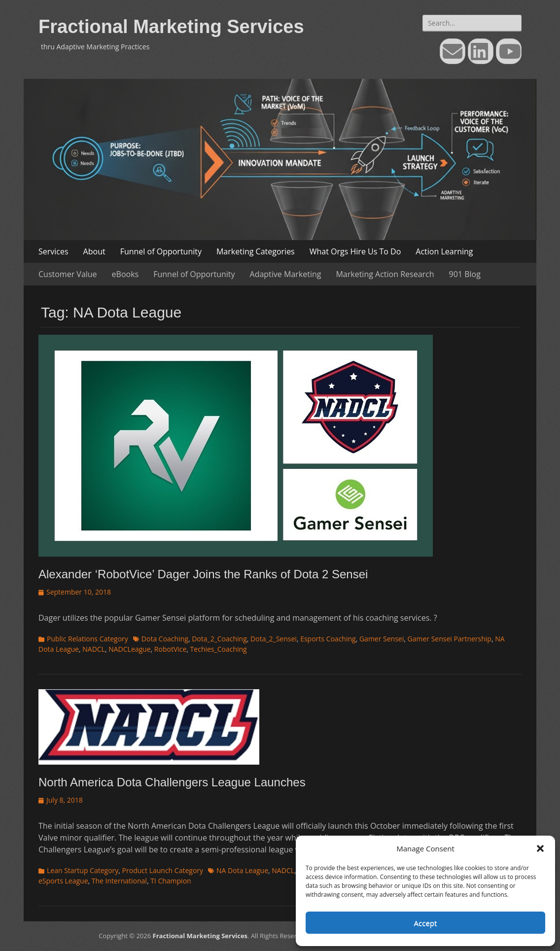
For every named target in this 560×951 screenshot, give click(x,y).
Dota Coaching (165, 639)
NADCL (94, 649)
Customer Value (68, 274)
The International (119, 881)
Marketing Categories (256, 251)
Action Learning (444, 251)
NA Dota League (242, 870)
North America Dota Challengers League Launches (172, 782)
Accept (426, 923)
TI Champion (171, 881)
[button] (540, 848)
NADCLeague (129, 649)
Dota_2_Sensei (274, 639)
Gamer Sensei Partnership (450, 639)
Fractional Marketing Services (171, 27)
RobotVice (171, 649)
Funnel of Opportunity (161, 251)
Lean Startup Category (83, 870)
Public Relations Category (87, 639)
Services (53, 251)
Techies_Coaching (219, 649)
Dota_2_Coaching (219, 639)
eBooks (125, 274)
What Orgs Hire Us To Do (355, 251)
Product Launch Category (163, 870)
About (94, 251)
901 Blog (465, 274)
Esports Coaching (328, 639)
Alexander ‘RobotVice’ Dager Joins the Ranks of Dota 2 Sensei (203, 574)
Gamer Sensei (382, 639)
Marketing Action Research (385, 274)
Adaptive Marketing (286, 274)
